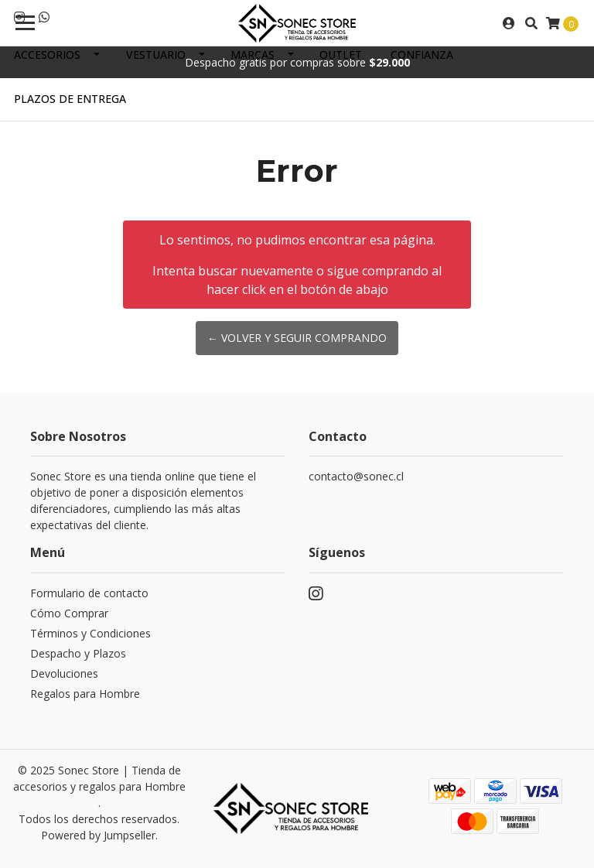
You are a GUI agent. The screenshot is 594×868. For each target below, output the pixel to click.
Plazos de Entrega (70, 99)
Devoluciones (64, 673)
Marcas (253, 55)
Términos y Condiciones (90, 633)
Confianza (422, 55)
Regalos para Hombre (85, 694)
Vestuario (156, 55)
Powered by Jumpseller (98, 835)
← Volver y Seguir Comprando (297, 338)
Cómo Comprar (69, 613)
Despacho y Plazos (78, 653)
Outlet (341, 55)
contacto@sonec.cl (356, 476)
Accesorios (47, 55)
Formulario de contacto (89, 593)
